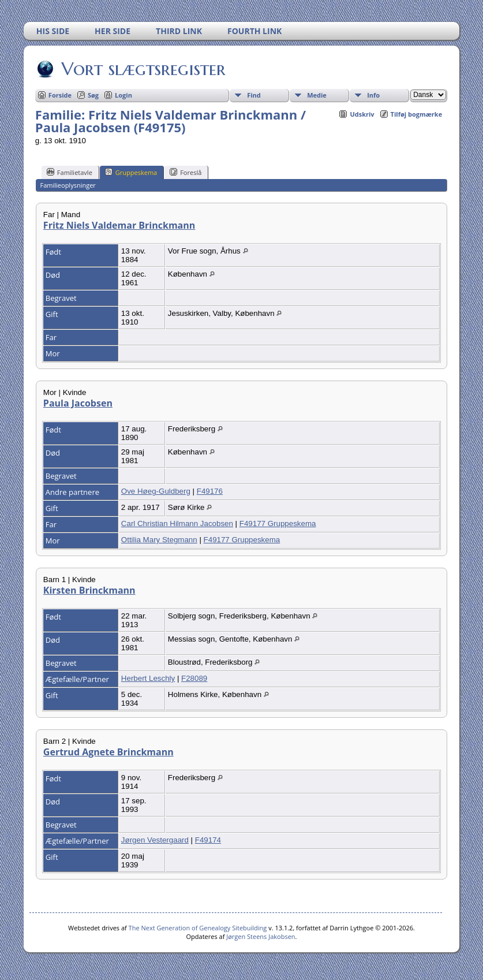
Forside (60, 95)
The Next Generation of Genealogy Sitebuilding (198, 928)
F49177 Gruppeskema (278, 523)
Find (254, 95)
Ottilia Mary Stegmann (159, 540)
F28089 (194, 678)
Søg (93, 95)
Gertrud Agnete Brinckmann (108, 752)
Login (123, 95)
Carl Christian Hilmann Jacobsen (177, 523)
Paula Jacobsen (78, 403)
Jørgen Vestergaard (155, 840)
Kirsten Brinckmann (89, 590)
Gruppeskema (131, 172)
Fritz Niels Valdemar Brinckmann (119, 225)
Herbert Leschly (148, 678)
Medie (317, 95)
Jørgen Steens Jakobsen (261, 936)
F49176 (210, 491)
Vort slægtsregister (143, 69)
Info (373, 95)
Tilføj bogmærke (417, 114)
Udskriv (362, 114)
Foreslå (186, 172)
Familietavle (70, 172)
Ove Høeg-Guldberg (156, 491)
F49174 (208, 840)
